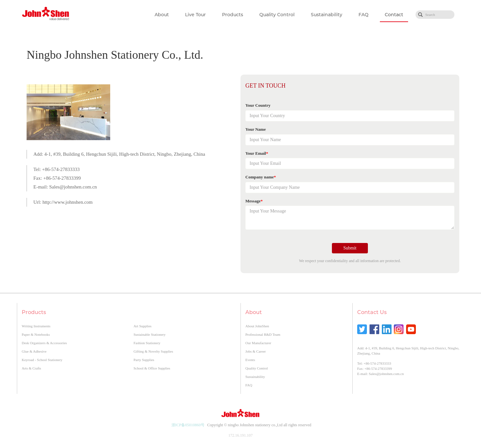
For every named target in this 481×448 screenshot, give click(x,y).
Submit (350, 248)
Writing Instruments (36, 326)
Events (250, 360)
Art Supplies (142, 326)
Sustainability (327, 15)
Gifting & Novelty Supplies (153, 351)
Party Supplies (144, 360)
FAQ (364, 15)
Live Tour (195, 15)
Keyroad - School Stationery (42, 360)
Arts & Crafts (31, 368)
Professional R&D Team (263, 334)
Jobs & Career (256, 351)
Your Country (258, 105)
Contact (394, 15)
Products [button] (233, 15)
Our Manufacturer (258, 343)
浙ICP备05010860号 (188, 425)
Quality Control (277, 15)
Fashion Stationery (147, 343)
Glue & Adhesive (34, 351)
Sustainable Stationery (150, 334)
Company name (261, 177)
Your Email (257, 153)
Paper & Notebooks (36, 334)
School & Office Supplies (152, 368)
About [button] (162, 15)
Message (254, 201)
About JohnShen (257, 326)
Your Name (256, 129)
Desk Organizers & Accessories (44, 343)
